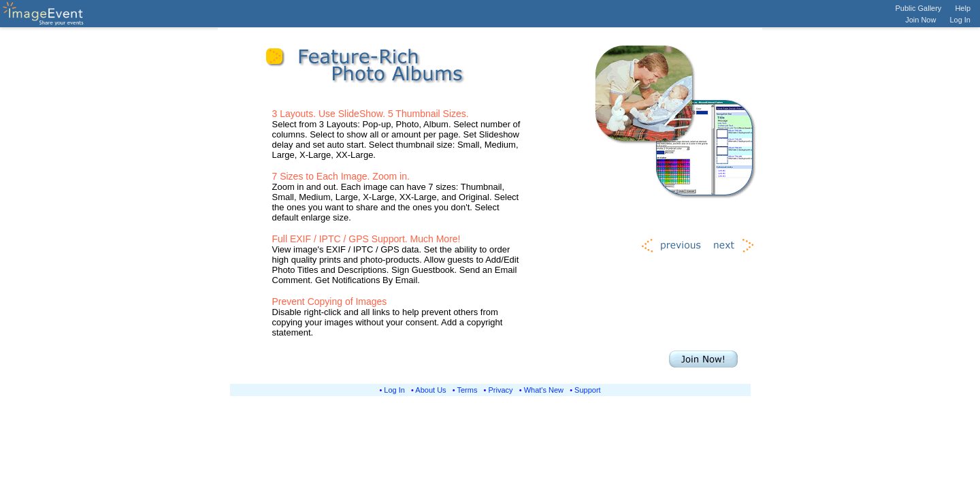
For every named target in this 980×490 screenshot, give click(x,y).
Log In (960, 20)
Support (588, 390)
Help (963, 8)
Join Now (920, 20)
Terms (468, 390)
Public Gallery (919, 8)
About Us (430, 390)
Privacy (501, 390)
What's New (544, 390)
